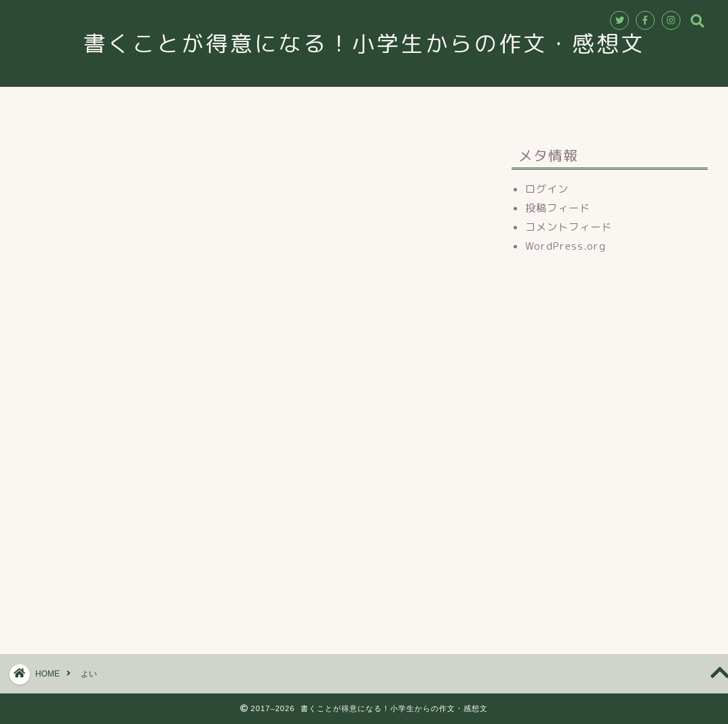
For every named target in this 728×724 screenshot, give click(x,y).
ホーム (202, 103)
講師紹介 (341, 103)
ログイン (547, 189)
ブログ (527, 103)
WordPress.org (566, 246)
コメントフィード (569, 227)
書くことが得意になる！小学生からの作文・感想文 (377, 43)
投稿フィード (558, 208)
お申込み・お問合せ (436, 103)
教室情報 (269, 103)
